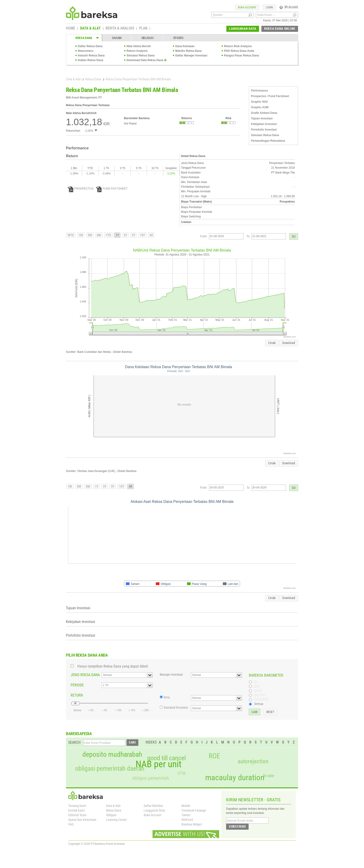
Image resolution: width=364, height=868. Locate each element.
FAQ (71, 824)
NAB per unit (159, 764)
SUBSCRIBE (237, 826)
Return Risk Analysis (238, 46)
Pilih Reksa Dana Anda (239, 51)
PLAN (143, 29)
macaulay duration (235, 778)
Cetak (272, 343)
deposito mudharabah (112, 754)
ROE (214, 756)
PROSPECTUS (81, 189)
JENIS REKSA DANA (85, 675)
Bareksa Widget (192, 824)
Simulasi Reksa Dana (141, 56)
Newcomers (86, 51)
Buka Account (153, 815)
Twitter (186, 815)
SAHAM (117, 38)
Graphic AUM (260, 107)
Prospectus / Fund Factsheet (270, 96)
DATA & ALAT (90, 29)
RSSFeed (187, 820)
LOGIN (269, 7)
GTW (181, 773)
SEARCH (74, 742)
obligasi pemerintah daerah (110, 769)
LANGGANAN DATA (243, 29)
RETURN (77, 695)
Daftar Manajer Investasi (191, 56)
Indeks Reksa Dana (90, 60)
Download (289, 343)
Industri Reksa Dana (91, 56)
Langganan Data (154, 810)
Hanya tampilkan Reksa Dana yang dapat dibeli (113, 666)
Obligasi (111, 815)
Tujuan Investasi (262, 118)
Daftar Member (153, 806)
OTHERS (178, 38)
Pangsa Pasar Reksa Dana (241, 56)
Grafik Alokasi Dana (264, 113)
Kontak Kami (76, 810)
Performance (259, 91)
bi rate (269, 776)
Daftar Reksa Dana (90, 46)
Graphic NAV (259, 102)
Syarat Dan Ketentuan (82, 820)
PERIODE (77, 685)
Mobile (186, 806)
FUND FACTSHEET (112, 189)
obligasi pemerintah (151, 778)
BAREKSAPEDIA (79, 734)
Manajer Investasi (171, 675)
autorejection (253, 761)
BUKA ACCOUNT (247, 7)
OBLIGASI (148, 38)
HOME (71, 29)
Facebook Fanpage (194, 810)
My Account (289, 7)
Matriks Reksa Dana (188, 51)
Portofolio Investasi (264, 130)
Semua (259, 704)
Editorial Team (77, 815)
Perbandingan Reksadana (268, 141)
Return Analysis (137, 51)
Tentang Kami (77, 806)
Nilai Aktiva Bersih (139, 46)
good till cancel (166, 758)
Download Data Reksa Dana (145, 60)
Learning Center (116, 820)
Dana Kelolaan (185, 46)
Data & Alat (73, 79)
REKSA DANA (84, 38)
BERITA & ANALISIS (120, 29)
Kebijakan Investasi (264, 124)
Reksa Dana (93, 79)
